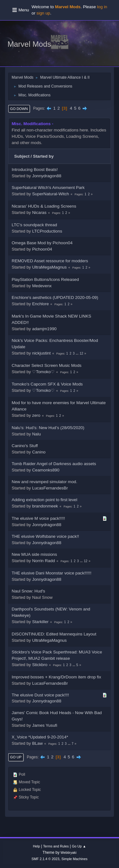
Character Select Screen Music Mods (47, 365)
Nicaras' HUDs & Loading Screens (44, 206)
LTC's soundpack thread (34, 225)
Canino (39, 452)
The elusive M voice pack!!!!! (38, 518)
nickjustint (41, 353)
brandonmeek (45, 506)
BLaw (37, 743)
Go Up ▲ (79, 846)
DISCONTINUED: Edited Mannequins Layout (54, 634)
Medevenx (42, 286)
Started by (43, 156)
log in (102, 7)
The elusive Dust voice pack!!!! (40, 695)
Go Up (16, 757)
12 (81, 353)
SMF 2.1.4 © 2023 (45, 859)
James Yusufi (45, 725)
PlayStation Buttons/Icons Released (45, 279)
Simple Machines (75, 859)
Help (36, 846)
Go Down (19, 109)
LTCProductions (47, 231)
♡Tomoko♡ (43, 372)
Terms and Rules (56, 846)
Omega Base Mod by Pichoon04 (42, 243)
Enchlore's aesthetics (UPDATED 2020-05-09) (55, 297)
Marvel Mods (29, 44)
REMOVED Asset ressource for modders (50, 261)
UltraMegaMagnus (49, 267)
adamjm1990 (44, 329)
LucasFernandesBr (50, 488)
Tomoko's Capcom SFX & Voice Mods (47, 384)
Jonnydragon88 (47, 176)
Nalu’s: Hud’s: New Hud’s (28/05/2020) (48, 428)
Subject (22, 156)
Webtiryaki (69, 853)
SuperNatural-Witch (50, 194)
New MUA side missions (34, 554)
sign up (43, 13)
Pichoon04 (42, 249)
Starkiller (40, 622)
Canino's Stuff (25, 446)
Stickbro (40, 665)
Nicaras (39, 212)
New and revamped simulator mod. (45, 482)
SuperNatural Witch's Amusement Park (48, 188)
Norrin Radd (43, 561)
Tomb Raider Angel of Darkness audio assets (54, 464)
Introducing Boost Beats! (35, 170)
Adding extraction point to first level (45, 500)
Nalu (36, 434)
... (78, 353)
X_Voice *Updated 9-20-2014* (40, 737)
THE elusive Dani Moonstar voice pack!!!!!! (52, 573)
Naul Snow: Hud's (29, 591)
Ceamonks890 (46, 470)
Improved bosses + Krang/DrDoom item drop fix (56, 677)
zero (36, 415)
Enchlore (40, 304)
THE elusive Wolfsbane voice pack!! (45, 536)
